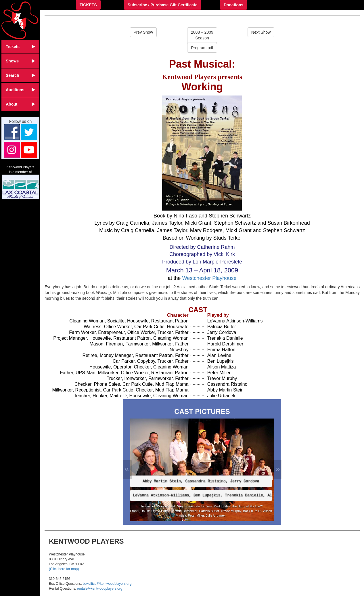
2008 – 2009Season (202, 35)
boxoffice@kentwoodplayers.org (107, 584)
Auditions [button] (20, 90)
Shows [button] (20, 61)
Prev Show (143, 32)
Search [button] (20, 75)
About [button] (20, 104)
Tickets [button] (20, 47)
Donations (233, 5)
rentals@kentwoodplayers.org (100, 589)
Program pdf (202, 48)
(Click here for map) (64, 569)
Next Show (261, 32)
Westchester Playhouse (209, 278)
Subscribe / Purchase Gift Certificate (163, 5)
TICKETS (88, 5)
